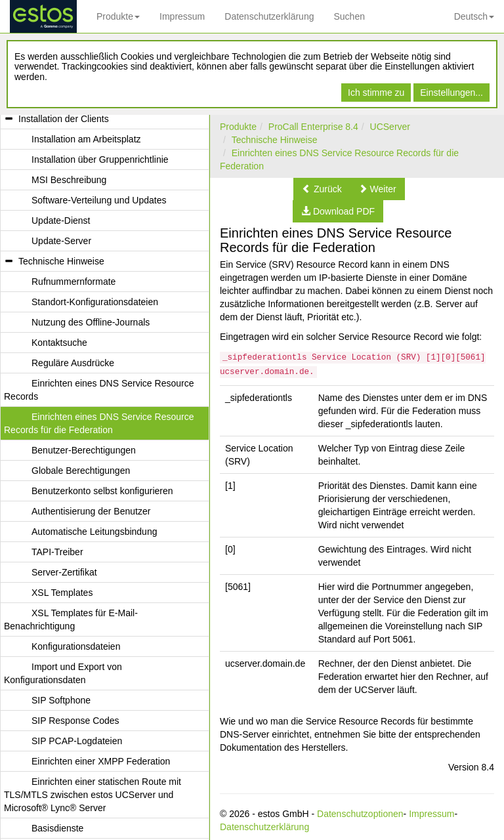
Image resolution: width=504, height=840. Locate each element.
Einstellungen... (451, 93)
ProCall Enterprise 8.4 (313, 127)
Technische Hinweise (275, 140)
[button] (322, 189)
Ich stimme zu (376, 93)
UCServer (390, 127)
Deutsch (474, 16)
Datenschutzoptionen (360, 814)
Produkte (118, 16)
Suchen (349, 16)
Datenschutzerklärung (269, 16)
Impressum (182, 16)
